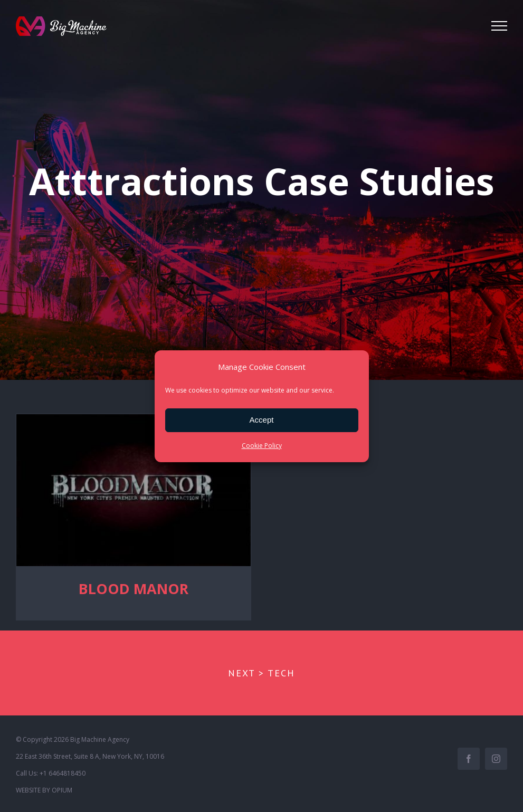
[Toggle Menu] (499, 26)
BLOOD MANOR (134, 589)
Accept (262, 420)
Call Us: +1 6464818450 (51, 773)
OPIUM (62, 790)
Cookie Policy (262, 446)
